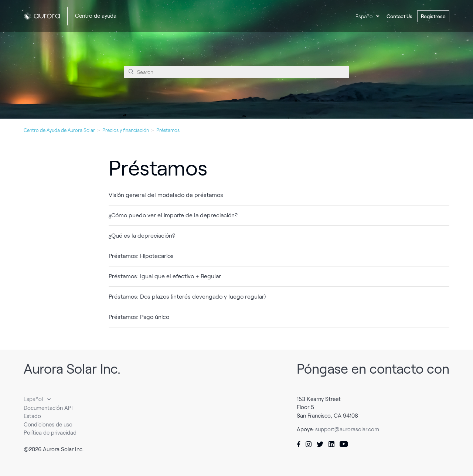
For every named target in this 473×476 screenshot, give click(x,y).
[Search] (236, 72)
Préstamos (168, 130)
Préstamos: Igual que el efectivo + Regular (165, 276)
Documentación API (48, 408)
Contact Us (399, 16)
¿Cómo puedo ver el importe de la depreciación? (173, 215)
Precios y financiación (126, 130)
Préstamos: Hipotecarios (141, 256)
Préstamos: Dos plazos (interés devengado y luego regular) (187, 297)
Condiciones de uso (48, 425)
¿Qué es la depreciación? (142, 236)
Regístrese (433, 16)
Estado (32, 416)
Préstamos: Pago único (139, 317)
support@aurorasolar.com (347, 429)
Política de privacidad (50, 433)
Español (365, 16)
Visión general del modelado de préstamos (166, 195)
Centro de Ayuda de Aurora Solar (59, 130)
